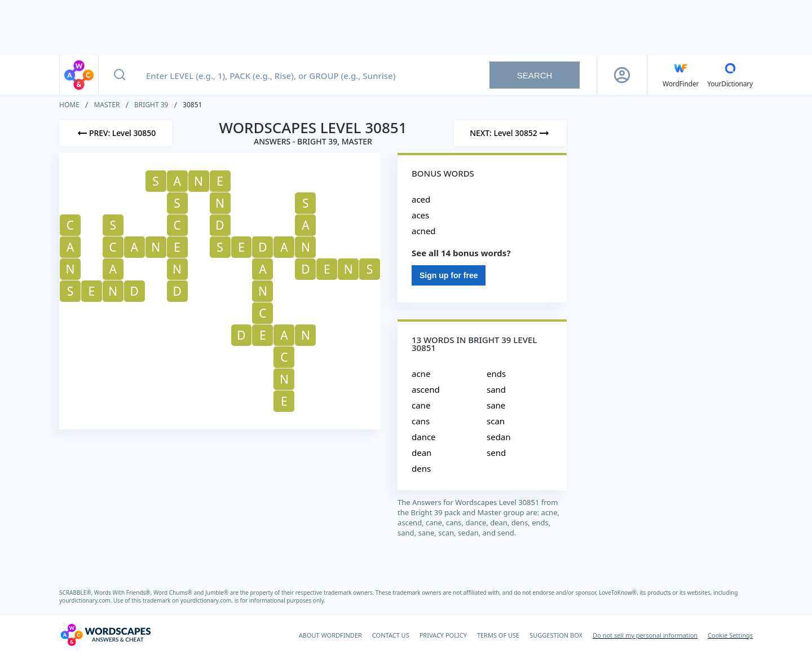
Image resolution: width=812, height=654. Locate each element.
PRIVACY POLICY (443, 635)
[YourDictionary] (730, 75)
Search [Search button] (535, 75)
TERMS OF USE (498, 635)
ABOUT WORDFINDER (330, 635)
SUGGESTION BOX (556, 635)
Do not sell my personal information (645, 635)
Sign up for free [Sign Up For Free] (449, 275)
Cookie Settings (730, 635)
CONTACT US (391, 635)
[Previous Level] (116, 133)
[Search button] (120, 75)
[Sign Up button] (622, 75)
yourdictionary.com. (86, 600)
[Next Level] (510, 133)
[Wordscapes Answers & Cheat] (105, 635)
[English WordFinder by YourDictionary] (681, 75)
